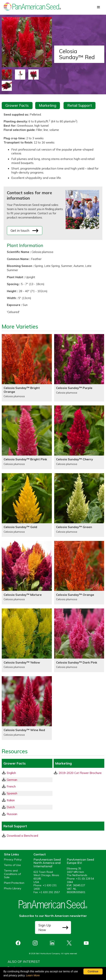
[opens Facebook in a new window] (19, 943)
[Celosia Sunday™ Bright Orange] (27, 368)
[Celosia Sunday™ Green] (79, 505)
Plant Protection (14, 883)
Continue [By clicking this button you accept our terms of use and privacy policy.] (93, 971)
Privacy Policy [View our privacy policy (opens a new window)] (13, 860)
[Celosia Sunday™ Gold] (27, 505)
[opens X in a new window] (70, 943)
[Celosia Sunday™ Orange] (79, 573)
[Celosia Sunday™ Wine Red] (27, 708)
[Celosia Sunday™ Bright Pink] (27, 437)
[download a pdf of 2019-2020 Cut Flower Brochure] (79, 773)
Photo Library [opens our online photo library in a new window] (13, 888)
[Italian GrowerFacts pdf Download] (27, 800)
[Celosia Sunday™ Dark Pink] (79, 640)
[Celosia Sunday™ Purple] (79, 368)
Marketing (48, 105)
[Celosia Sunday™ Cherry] (79, 437)
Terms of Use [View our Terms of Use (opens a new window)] (12, 865)
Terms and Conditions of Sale (12, 874)
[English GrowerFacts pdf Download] (27, 773)
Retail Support (80, 105)
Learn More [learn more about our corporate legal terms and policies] (33, 975)
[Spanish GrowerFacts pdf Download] (27, 793)
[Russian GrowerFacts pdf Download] (27, 814)
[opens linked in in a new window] (53, 943)
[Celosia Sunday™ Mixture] (27, 573)
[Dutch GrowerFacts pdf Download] (27, 807)
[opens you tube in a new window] (87, 943)
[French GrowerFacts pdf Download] (27, 786)
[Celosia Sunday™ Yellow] (27, 640)
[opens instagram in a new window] (36, 943)
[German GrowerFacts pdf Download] (27, 780)
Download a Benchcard (20, 836)
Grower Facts (17, 105)
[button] (99, 7)
